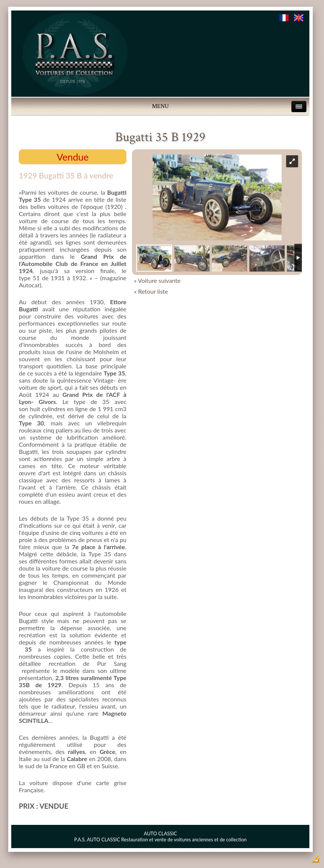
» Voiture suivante (157, 280)
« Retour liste (151, 291)
